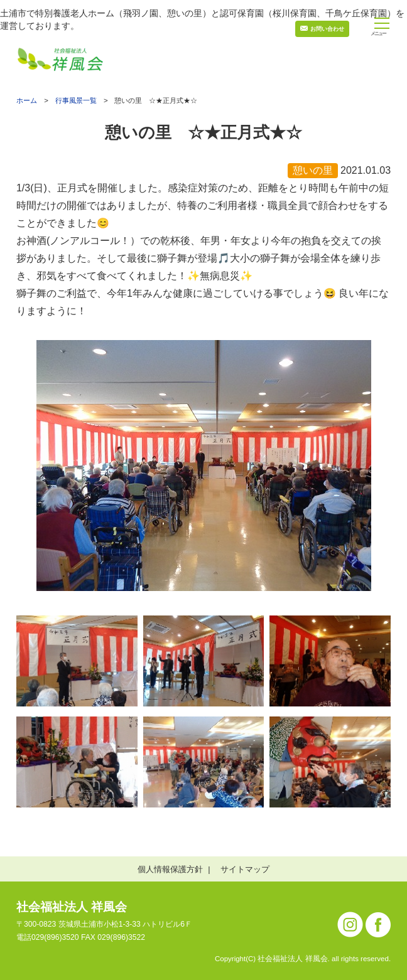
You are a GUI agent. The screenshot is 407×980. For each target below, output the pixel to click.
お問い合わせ (327, 29)
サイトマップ (245, 869)
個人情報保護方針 (170, 869)
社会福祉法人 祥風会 (72, 907)
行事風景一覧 (76, 100)
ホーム (27, 101)
